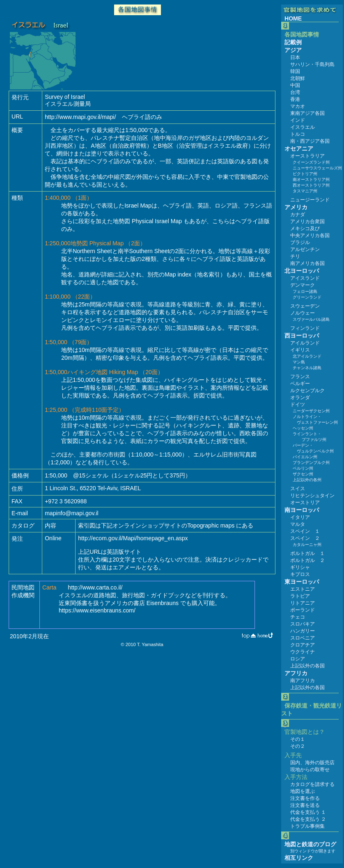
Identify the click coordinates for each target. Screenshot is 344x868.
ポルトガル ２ (307, 560)
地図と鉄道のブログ (310, 844)
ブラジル (300, 242)
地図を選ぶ (303, 791)
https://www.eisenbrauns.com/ (97, 610)
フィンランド (305, 328)
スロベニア (303, 638)
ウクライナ (303, 652)
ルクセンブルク (307, 391)
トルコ (298, 134)
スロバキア (303, 624)
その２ (298, 746)
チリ (295, 256)
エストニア (303, 589)
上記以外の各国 (307, 666)
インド (298, 120)
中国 (295, 85)
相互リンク (299, 858)
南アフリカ (303, 681)
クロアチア (303, 645)
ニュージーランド (310, 200)
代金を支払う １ (308, 812)
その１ (298, 739)
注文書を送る (305, 805)
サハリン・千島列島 (312, 64)
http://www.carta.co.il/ (95, 587)
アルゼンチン (305, 249)
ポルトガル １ (307, 553)
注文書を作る (305, 798)
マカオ (298, 106)
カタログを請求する (312, 784)
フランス (300, 377)
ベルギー (300, 384)
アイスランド (305, 278)
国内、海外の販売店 (312, 763)
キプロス (300, 574)
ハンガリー (303, 631)
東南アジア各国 (307, 113)
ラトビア (300, 596)
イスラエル (303, 127)
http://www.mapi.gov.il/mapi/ (80, 117)
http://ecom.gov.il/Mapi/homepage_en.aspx (133, 538)
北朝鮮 (298, 78)
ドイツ (298, 404)
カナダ (298, 215)
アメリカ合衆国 (307, 222)
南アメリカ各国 (307, 263)
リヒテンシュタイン (312, 496)
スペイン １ (305, 531)
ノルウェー (303, 313)
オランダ (300, 397)
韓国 (295, 71)
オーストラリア (307, 156)
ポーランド (303, 610)
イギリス (300, 350)
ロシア (298, 659)
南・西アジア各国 (310, 141)
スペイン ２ (305, 538)
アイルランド (305, 343)
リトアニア (303, 603)
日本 (295, 57)
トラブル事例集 (307, 826)
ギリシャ (300, 567)
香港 (295, 99)
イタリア (300, 517)
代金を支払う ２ (308, 819)
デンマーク (303, 285)
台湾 (295, 92)
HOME (293, 18)
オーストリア (305, 503)
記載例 (293, 42)
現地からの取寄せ (310, 770)
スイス (298, 489)
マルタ (298, 524)
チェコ (298, 617)
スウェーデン (305, 306)
